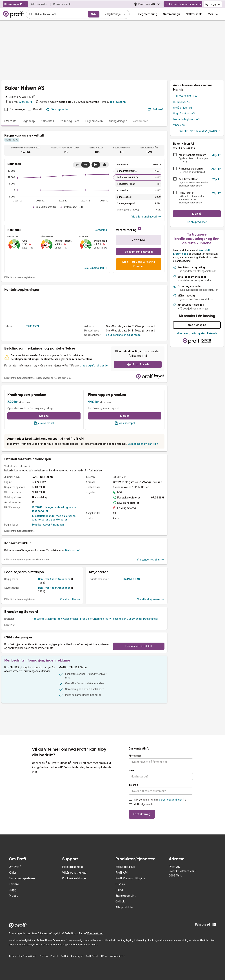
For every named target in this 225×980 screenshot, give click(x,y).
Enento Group (95, 933)
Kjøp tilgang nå (197, 325)
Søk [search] (94, 14)
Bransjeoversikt (62, 4)
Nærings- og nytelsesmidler (110, 619)
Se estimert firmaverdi (139, 252)
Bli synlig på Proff (15, 4)
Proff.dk (54, 956)
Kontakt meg (142, 814)
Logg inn (213, 4)
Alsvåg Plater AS (183, 108)
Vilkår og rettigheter (75, 873)
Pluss (119, 890)
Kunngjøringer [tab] (118, 121)
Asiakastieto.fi (118, 956)
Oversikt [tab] (10, 121)
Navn (132, 770)
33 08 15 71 (25, 102)
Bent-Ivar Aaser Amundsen (48, 525)
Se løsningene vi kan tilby (143, 444)
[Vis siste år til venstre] (77, 165)
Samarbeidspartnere (22, 878)
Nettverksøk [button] (194, 14)
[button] (171, 14)
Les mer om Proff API (139, 646)
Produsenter (38, 619)
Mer (213, 14)
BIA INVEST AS (131, 579)
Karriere (14, 884)
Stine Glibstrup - (41, 933)
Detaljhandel (151, 619)
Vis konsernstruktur (151, 560)
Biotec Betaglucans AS (186, 119)
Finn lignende (57, 109)
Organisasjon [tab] (94, 121)
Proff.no (44, 956)
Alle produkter (39, 4)
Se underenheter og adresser (124, 335)
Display (120, 884)
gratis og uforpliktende (94, 366)
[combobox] (60, 14)
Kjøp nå (44, 416)
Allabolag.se (77, 956)
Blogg (13, 890)
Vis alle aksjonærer (151, 599)
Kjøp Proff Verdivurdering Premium (139, 264)
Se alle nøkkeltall (95, 268)
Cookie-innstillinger (74, 878)
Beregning (101, 230)
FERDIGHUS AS (182, 102)
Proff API (122, 873)
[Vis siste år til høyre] (86, 165)
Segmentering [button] (148, 14)
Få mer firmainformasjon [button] (183, 4)
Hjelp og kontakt (73, 867)
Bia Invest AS (118, 102)
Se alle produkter (197, 222)
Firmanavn (135, 756)
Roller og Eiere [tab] (70, 121)
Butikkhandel (134, 619)
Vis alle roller (70, 599)
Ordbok (120, 901)
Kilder (13, 873)
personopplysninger (171, 800)
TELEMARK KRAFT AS (186, 96)
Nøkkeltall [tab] (47, 121)
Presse (14, 896)
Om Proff (15, 867)
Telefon (133, 785)
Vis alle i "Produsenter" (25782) (200, 131)
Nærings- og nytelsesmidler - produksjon (70, 619)
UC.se (104, 956)
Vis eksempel (44, 423)
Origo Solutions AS (184, 113)
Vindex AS (179, 125)
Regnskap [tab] (28, 121)
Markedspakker (125, 867)
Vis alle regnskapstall (146, 217)
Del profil (156, 109)
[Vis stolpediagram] (104, 165)
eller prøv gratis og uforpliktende (197, 333)
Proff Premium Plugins (130, 878)
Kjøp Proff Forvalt (138, 364)
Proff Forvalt (92, 956)
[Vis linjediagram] (96, 165)
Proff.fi (64, 956)
